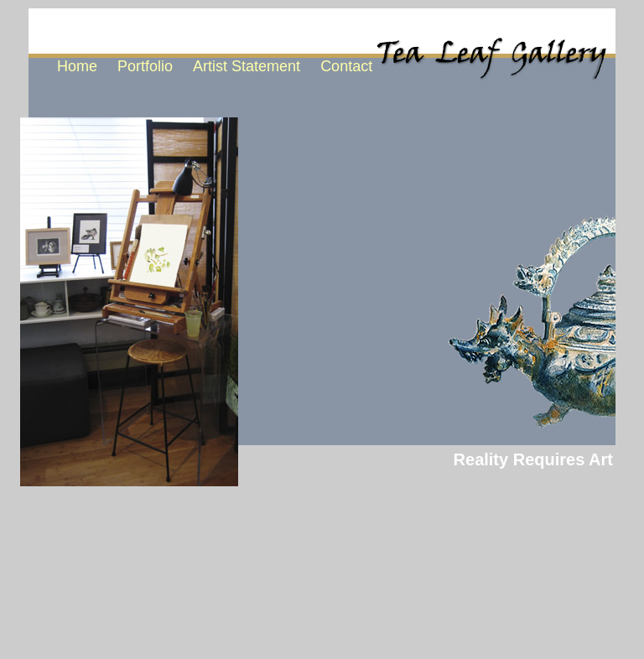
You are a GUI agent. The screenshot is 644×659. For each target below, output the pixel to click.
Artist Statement (247, 66)
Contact (346, 66)
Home (77, 66)
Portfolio (145, 66)
